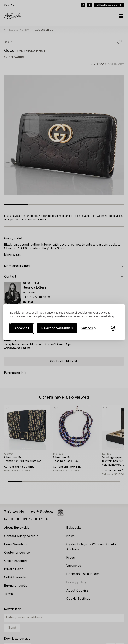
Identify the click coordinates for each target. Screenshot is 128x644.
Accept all (22, 328)
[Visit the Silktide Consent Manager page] (113, 328)
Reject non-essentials (57, 328)
